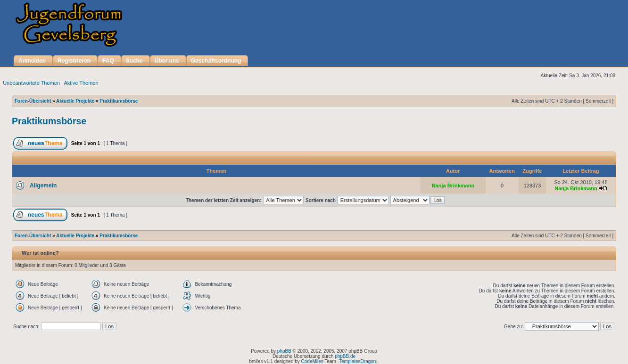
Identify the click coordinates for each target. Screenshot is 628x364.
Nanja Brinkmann (453, 186)
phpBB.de (345, 356)
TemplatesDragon (357, 361)
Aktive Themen (81, 83)
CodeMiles (312, 361)
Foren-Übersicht (33, 101)
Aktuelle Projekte (75, 101)
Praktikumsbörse (119, 101)
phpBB (284, 351)
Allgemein (43, 186)
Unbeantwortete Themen (31, 83)
